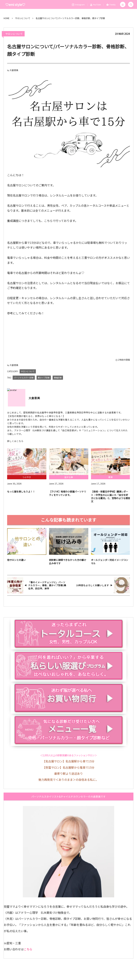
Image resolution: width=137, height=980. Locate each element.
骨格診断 (58, 378)
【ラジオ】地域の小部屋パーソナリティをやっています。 (68, 496)
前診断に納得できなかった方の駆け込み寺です (68, 564)
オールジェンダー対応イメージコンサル (110, 564)
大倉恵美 (14, 70)
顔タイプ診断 (44, 378)
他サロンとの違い (16, 563)
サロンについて (14, 34)
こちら (28, 949)
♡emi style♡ (15, 4)
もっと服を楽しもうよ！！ (21, 494)
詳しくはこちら (15, 441)
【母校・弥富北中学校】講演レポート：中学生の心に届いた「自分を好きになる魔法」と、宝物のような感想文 (111, 499)
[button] (123, 4)
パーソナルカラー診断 (24, 378)
